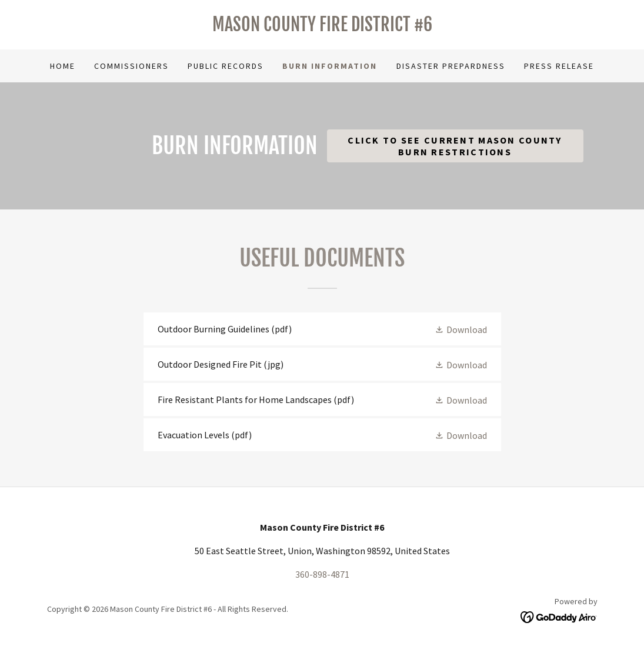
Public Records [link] (226, 66)
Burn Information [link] (330, 66)
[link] (322, 28)
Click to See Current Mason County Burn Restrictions (455, 146)
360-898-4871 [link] (322, 574)
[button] (461, 329)
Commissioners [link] (131, 66)
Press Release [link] (559, 66)
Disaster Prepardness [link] (451, 66)
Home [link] (63, 66)
